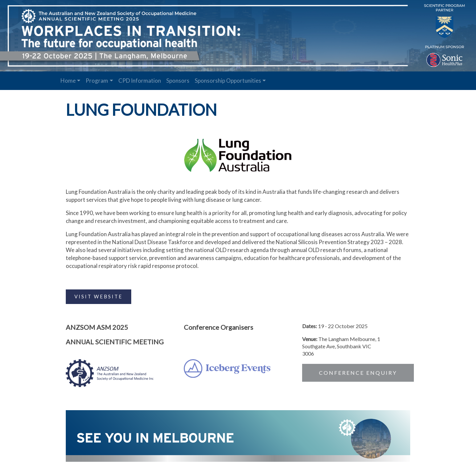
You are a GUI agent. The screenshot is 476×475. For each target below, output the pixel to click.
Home (68, 81)
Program (97, 81)
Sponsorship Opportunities (228, 81)
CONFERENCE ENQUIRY (358, 372)
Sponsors (178, 81)
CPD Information (140, 81)
